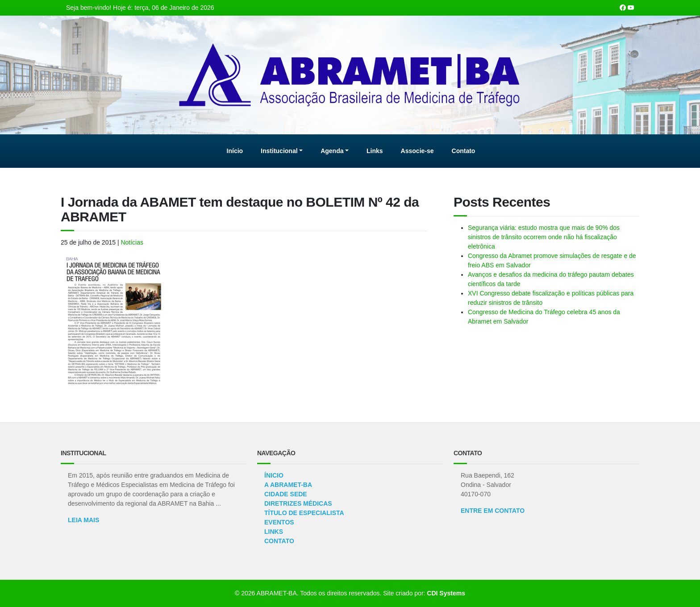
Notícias (132, 242)
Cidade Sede (286, 494)
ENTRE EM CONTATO (493, 511)
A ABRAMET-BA (288, 485)
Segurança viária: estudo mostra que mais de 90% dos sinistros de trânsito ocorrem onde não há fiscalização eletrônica (544, 237)
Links (274, 532)
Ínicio (274, 475)
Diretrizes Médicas (298, 503)
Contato (279, 541)
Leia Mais (83, 520)
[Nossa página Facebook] (623, 8)
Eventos (279, 522)
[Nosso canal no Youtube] (631, 8)
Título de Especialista (304, 513)
